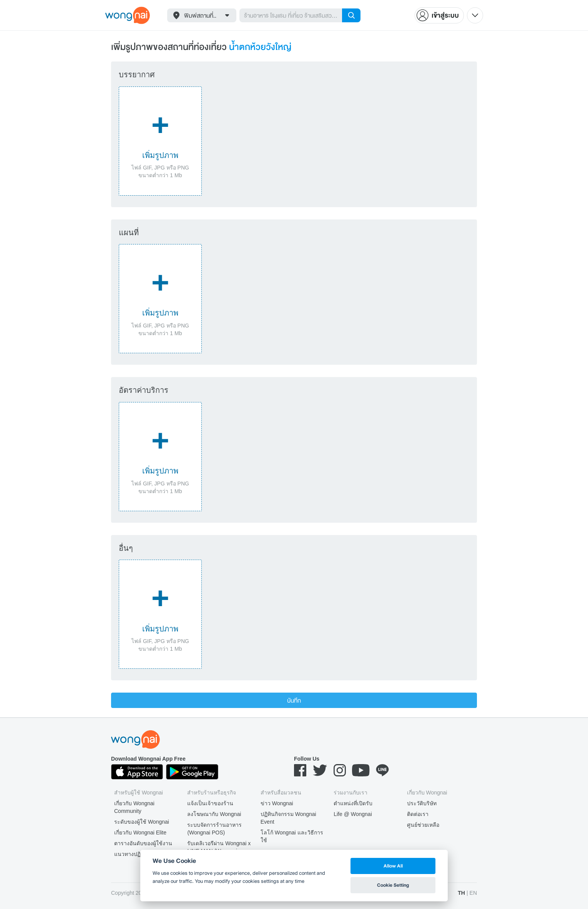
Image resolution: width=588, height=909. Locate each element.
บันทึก (294, 700)
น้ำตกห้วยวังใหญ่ (260, 47)
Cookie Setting (393, 885)
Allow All (393, 866)
